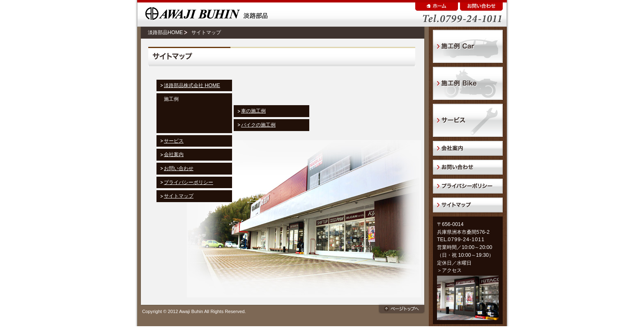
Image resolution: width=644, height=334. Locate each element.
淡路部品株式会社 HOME (192, 85)
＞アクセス (449, 270)
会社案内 (174, 154)
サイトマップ (179, 196)
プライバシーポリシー (189, 182)
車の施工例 (253, 111)
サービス (174, 141)
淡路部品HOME (165, 32)
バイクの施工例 (258, 125)
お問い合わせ (179, 168)
